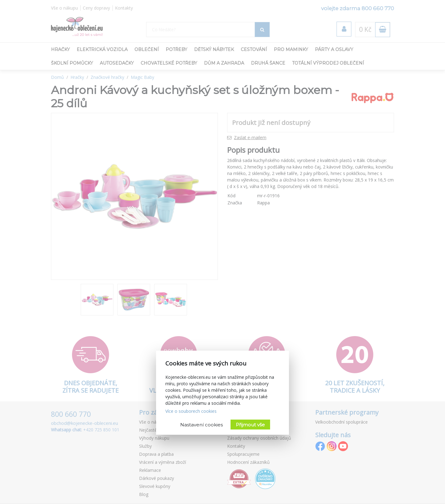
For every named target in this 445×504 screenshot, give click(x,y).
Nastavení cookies (201, 425)
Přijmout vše (250, 425)
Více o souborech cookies (191, 411)
